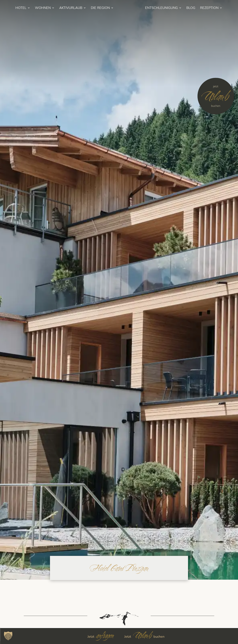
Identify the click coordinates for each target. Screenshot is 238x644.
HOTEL (16, 8)
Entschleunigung (166, 8)
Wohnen (38, 8)
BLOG (196, 8)
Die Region (95, 8)
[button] (8, 636)
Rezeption (214, 8)
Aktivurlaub (66, 8)
